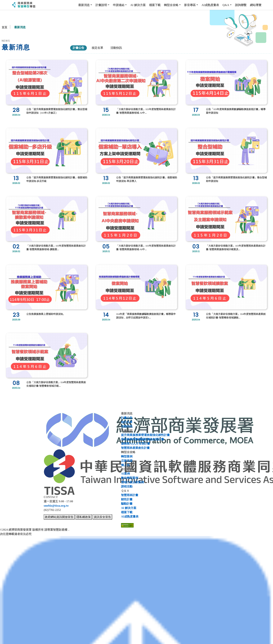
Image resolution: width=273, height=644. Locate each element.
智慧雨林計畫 (130, 495)
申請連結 (119, 5)
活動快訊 (119, 48)
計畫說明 (101, 5)
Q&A (226, 5)
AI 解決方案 (138, 5)
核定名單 (99, 48)
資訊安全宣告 (102, 517)
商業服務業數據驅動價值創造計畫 (143, 439)
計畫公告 (79, 48)
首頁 (5, 27)
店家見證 (127, 461)
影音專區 (190, 5)
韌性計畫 (127, 499)
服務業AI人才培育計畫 (135, 443)
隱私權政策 (84, 517)
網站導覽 (256, 5)
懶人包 (125, 465)
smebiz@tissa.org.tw (56, 505)
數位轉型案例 (130, 478)
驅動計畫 (127, 503)
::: (9, 5)
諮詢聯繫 (241, 5)
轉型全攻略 (171, 5)
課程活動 (127, 486)
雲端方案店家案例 (132, 482)
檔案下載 (155, 5)
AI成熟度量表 (210, 5)
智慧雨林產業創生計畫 (135, 448)
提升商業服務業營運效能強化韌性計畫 (145, 435)
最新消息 (84, 5)
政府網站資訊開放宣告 (59, 517)
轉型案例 (127, 456)
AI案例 (125, 473)
